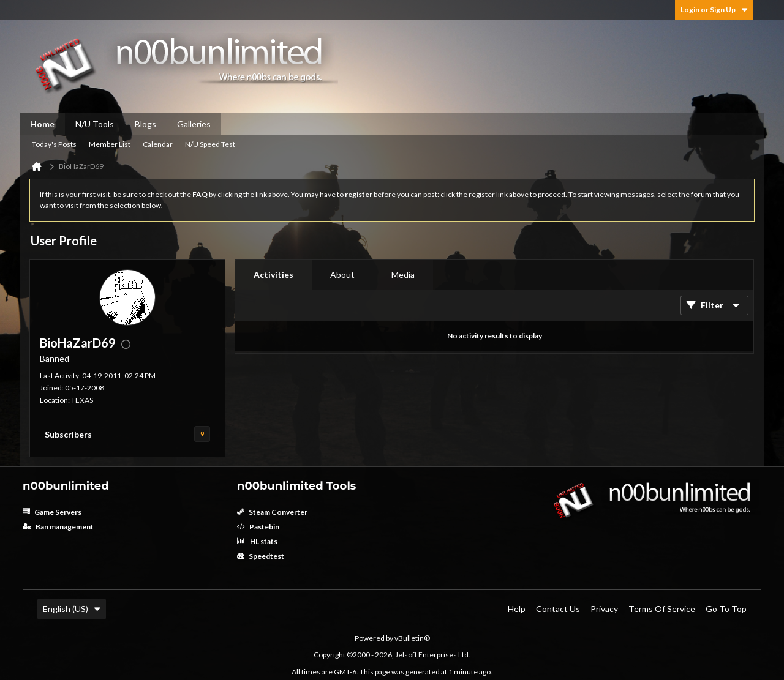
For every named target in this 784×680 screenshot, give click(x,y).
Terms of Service (662, 609)
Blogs (145, 124)
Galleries (194, 124)
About (342, 275)
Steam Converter (272, 512)
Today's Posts (54, 144)
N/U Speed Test (210, 144)
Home (42, 124)
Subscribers (68, 434)
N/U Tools (95, 124)
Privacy (604, 609)
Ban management (58, 527)
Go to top (726, 609)
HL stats (257, 541)
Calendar (158, 144)
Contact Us (558, 609)
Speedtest (261, 556)
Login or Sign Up (714, 9)
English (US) (72, 609)
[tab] (273, 275)
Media (403, 275)
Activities (273, 275)
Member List (110, 144)
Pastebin (258, 527)
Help (517, 609)
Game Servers (52, 512)
